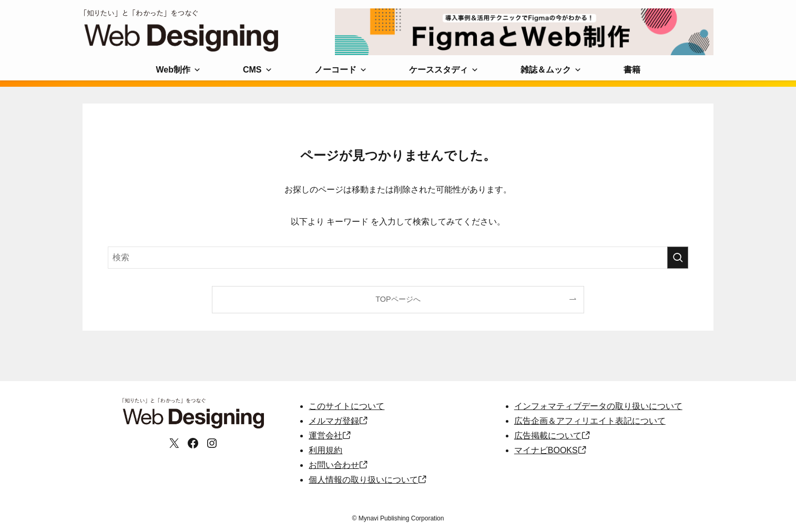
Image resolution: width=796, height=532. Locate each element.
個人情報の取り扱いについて (363, 480)
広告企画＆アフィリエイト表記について (590, 421)
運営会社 (325, 436)
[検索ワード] (398, 258)
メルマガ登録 (334, 421)
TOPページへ (398, 299)
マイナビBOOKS (546, 450)
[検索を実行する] (678, 258)
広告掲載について (548, 436)
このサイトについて (346, 406)
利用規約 (325, 450)
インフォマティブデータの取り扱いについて (598, 406)
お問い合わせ (334, 465)
